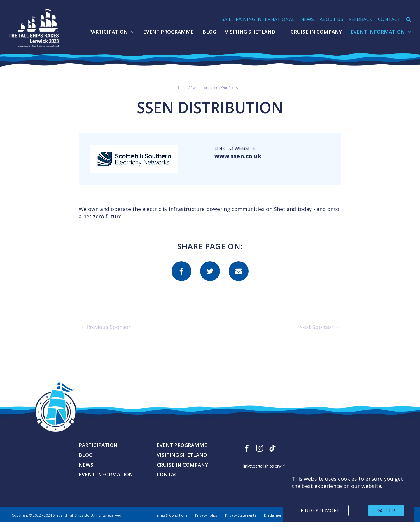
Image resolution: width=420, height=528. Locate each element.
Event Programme (168, 32)
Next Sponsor (319, 332)
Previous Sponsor (106, 332)
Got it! (386, 510)
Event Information (381, 32)
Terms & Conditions (171, 521)
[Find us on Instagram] (260, 454)
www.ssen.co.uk (241, 162)
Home (183, 93)
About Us (331, 19)
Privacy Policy (206, 521)
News (307, 19)
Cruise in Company (316, 32)
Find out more (320, 510)
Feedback (361, 19)
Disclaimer (273, 521)
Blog (209, 32)
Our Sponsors (232, 93)
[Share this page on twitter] (210, 277)
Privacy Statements (241, 521)
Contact (389, 19)
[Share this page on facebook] (181, 277)
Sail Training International (258, 19)
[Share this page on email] (239, 277)
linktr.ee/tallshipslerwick (265, 472)
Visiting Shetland (253, 32)
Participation (112, 32)
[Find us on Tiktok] (272, 454)
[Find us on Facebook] (247, 454)
